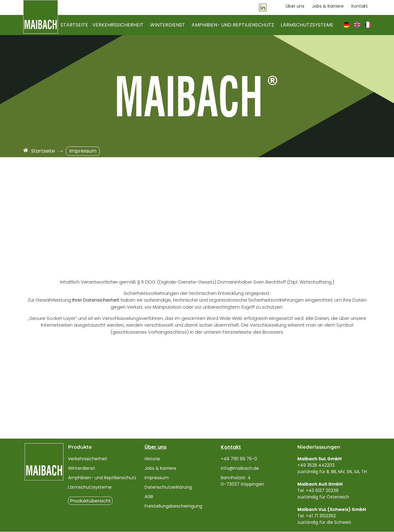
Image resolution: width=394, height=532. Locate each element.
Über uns (156, 447)
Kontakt (231, 447)
